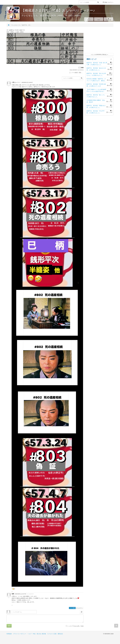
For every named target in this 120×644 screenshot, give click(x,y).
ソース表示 (74, 73)
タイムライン (79, 608)
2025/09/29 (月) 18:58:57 (27, 82)
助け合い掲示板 (41, 634)
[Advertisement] (99, 40)
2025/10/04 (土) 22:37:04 (21, 594)
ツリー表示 (72, 608)
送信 (9, 626)
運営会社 (60, 634)
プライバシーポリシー (20, 634)
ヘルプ (30, 634)
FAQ (34, 634)
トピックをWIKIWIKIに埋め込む (99, 55)
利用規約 (9, 634)
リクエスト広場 (52, 634)
